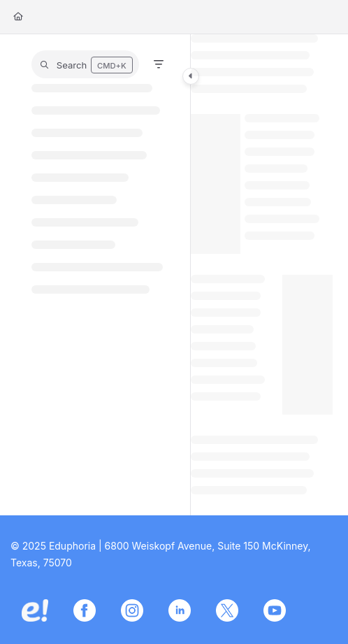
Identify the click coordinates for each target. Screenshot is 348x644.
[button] (85, 64)
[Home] (18, 17)
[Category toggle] (191, 76)
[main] (262, 275)
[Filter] (159, 64)
